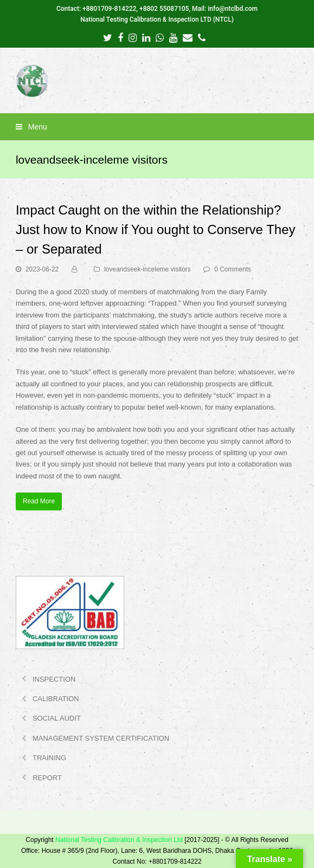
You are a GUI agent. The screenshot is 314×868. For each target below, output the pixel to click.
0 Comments (233, 269)
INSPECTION (54, 679)
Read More (39, 501)
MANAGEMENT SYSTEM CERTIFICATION (101, 738)
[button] (157, 127)
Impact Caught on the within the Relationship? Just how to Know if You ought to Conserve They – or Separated (156, 229)
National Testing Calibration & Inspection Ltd (119, 840)
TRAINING (49, 758)
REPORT (47, 778)
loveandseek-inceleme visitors (148, 269)
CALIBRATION (56, 699)
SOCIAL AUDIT (57, 718)
